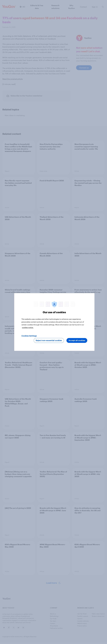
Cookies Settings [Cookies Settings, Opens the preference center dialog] (29, 336)
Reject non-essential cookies (49, 340)
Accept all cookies (77, 340)
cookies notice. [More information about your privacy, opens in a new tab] (28, 327)
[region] (54, 322)
